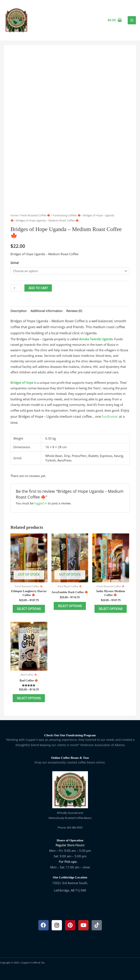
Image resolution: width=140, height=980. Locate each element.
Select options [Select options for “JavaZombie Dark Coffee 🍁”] (70, 606)
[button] (70, 937)
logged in (41, 503)
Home (14, 215)
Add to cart (38, 288)
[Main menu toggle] (132, 20)
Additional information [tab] (47, 311)
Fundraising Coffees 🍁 (67, 215)
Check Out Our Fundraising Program (70, 735)
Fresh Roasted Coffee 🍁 (35, 215)
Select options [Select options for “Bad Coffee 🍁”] (29, 698)
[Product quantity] (16, 288)
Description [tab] (19, 311)
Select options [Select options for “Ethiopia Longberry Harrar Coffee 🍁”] (29, 609)
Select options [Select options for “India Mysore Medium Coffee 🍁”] (111, 609)
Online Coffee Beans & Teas (70, 758)
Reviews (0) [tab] (74, 311)
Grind (14, 263)
